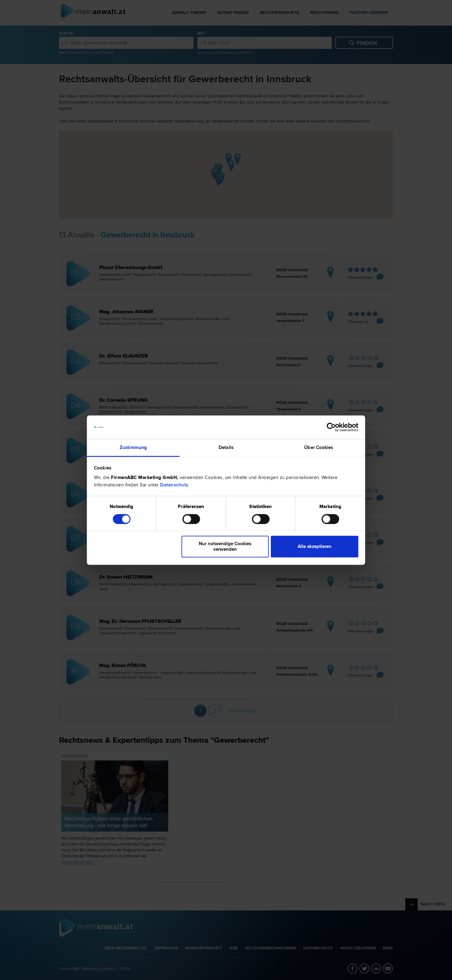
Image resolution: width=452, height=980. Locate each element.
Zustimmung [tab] (133, 448)
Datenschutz (174, 485)
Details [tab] (226, 448)
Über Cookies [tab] (319, 448)
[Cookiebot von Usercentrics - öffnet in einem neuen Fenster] (331, 427)
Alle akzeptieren (315, 547)
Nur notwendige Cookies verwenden (225, 547)
